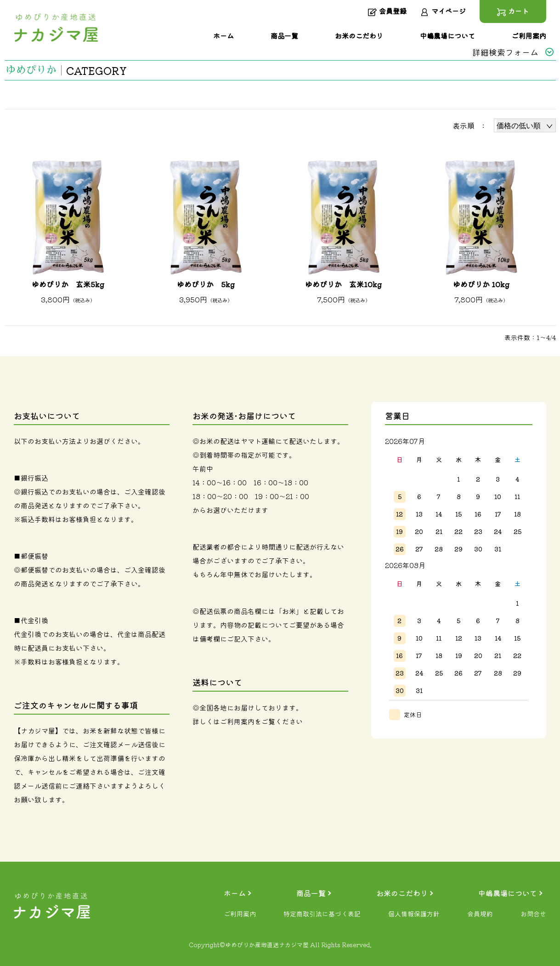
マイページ (443, 11)
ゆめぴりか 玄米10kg (343, 284)
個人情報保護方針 (414, 914)
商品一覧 (311, 893)
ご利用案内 (237, 721)
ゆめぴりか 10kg (481, 284)
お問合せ (533, 914)
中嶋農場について (508, 893)
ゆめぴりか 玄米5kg (68, 284)
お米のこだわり (402, 893)
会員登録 (387, 11)
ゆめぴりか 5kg (206, 284)
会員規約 (480, 914)
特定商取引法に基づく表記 (322, 914)
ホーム (235, 893)
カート (513, 11)
